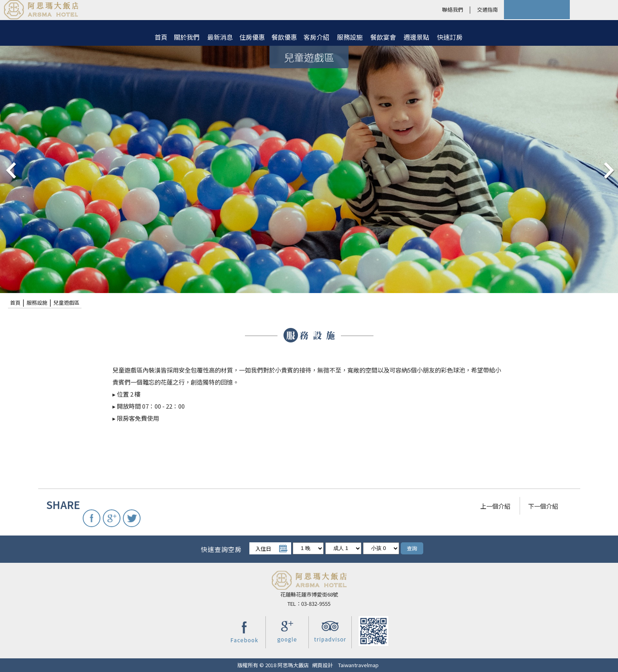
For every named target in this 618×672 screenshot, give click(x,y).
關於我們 (187, 37)
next (608, 169)
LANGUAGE (594, 10)
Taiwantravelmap (358, 665)
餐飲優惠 (284, 37)
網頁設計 (322, 665)
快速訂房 (450, 37)
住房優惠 (252, 37)
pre (10, 169)
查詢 (412, 548)
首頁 (161, 37)
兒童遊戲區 (66, 302)
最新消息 (220, 37)
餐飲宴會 (383, 37)
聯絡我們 (453, 9)
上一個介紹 (495, 506)
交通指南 (487, 9)
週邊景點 (416, 37)
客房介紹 (316, 37)
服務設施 (350, 37)
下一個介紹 (543, 506)
